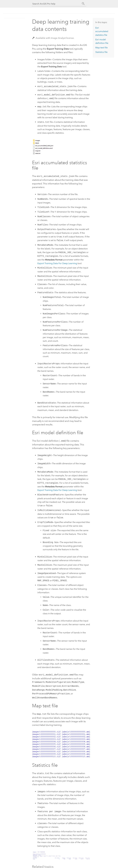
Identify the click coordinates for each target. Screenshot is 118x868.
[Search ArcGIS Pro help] (56, 4)
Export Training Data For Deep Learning (57, 263)
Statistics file (101, 52)
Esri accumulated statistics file (102, 31)
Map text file (101, 48)
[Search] (83, 4)
